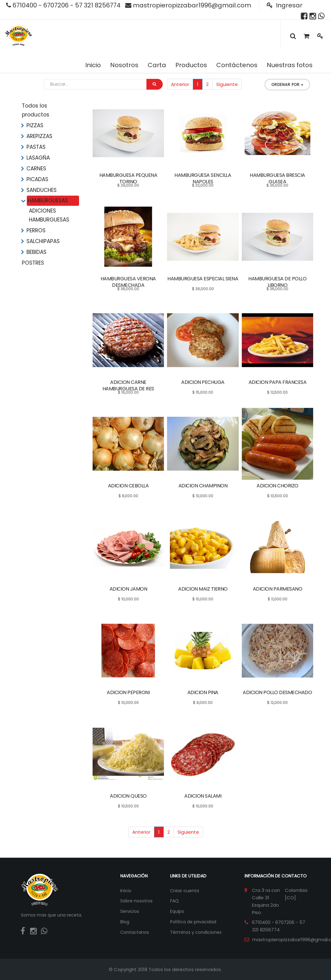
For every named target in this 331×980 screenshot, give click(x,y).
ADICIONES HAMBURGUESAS (49, 215)
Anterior (180, 84)
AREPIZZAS (39, 136)
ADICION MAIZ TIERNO (203, 589)
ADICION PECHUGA (203, 382)
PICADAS (37, 179)
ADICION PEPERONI (128, 692)
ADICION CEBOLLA (128, 486)
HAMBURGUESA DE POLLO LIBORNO (277, 282)
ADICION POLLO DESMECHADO (277, 692)
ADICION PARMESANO (278, 589)
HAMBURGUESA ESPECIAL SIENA (203, 279)
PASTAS (36, 147)
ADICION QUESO (128, 796)
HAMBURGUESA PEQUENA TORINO (128, 178)
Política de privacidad (193, 922)
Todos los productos (36, 110)
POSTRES (33, 263)
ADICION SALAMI (203, 796)
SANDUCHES (42, 190)
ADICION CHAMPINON (203, 486)
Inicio (126, 891)
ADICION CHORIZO (277, 486)
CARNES (36, 169)
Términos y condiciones (196, 932)
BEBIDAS (36, 252)
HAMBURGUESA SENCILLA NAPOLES (203, 178)
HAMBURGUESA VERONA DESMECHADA (128, 282)
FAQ (174, 901)
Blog (125, 922)
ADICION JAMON (128, 589)
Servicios (130, 911)
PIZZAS (35, 125)
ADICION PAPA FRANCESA (278, 382)
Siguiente (227, 84)
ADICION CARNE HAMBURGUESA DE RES (128, 385)
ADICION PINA (203, 692)
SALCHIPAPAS (43, 241)
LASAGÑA (38, 158)
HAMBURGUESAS (48, 201)
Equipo (177, 911)
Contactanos (135, 932)
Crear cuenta (185, 891)
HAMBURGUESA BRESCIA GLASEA (277, 178)
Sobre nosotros (136, 901)
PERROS (36, 230)
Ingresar (285, 5)
